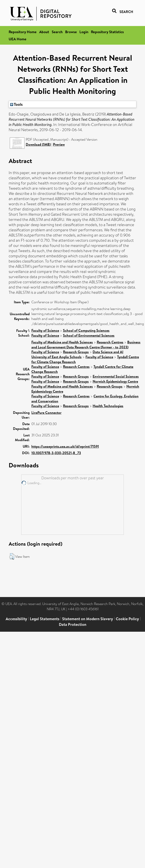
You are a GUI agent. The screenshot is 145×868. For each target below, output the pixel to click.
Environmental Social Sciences (116, 376)
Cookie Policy (127, 619)
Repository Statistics (107, 32)
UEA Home (18, 39)
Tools (16, 104)
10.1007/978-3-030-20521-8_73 (56, 453)
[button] (12, 556)
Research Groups (76, 352)
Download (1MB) (38, 144)
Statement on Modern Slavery (88, 619)
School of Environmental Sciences (89, 335)
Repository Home (23, 32)
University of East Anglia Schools (56, 357)
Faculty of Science (45, 330)
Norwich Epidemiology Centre (115, 381)
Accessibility (16, 619)
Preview (59, 144)
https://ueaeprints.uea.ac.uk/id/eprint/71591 (65, 446)
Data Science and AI (108, 352)
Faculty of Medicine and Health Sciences (62, 342)
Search (57, 32)
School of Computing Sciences (86, 330)
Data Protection (73, 624)
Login (84, 32)
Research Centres (110, 342)
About (44, 32)
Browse (71, 32)
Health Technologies (108, 406)
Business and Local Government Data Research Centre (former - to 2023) (86, 345)
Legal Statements (45, 619)
